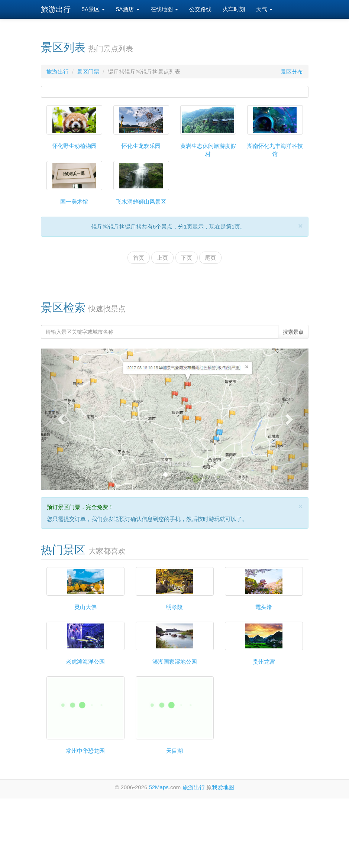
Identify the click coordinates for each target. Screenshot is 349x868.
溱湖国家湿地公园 (175, 662)
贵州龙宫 (264, 662)
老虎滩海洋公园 (85, 662)
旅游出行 (56, 9)
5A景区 (93, 9)
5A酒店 (128, 9)
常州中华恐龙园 (85, 751)
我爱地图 (223, 787)
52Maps (159, 787)
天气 (264, 9)
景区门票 (88, 72)
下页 (187, 258)
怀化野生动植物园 (74, 146)
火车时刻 (234, 9)
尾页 (210, 258)
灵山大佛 (85, 607)
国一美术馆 (74, 202)
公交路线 (200, 9)
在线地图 (164, 9)
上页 (162, 258)
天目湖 (174, 751)
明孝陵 (174, 607)
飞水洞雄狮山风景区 (141, 202)
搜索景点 (293, 332)
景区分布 (292, 72)
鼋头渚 (264, 607)
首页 (139, 258)
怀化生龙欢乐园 (141, 146)
